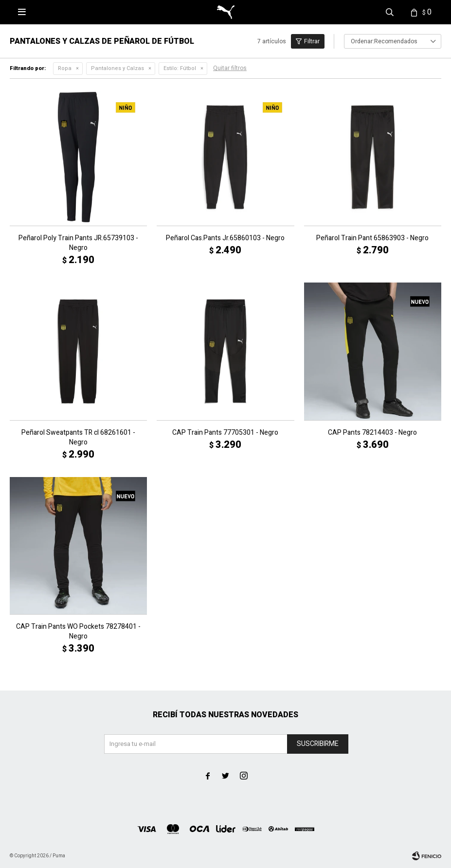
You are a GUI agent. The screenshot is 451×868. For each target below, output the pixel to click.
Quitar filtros (230, 68)
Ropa (65, 68)
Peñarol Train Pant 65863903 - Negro (372, 238)
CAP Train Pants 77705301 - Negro (225, 433)
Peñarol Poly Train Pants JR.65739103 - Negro (78, 243)
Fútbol (180, 68)
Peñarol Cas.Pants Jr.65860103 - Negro (225, 238)
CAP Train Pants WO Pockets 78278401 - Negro (78, 632)
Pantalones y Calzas (117, 68)
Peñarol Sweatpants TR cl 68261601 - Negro (78, 438)
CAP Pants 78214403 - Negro (372, 433)
